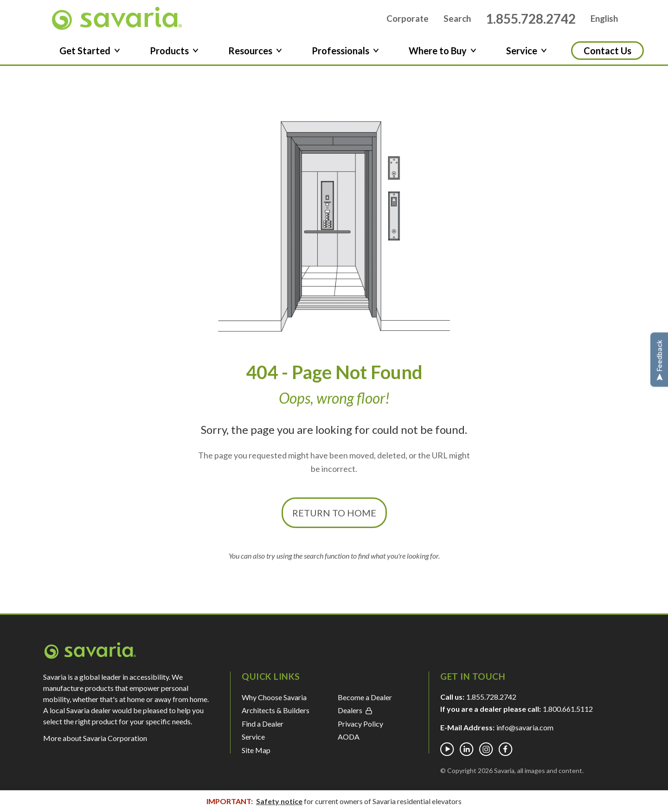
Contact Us (607, 54)
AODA (349, 740)
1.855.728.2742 (531, 20)
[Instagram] (486, 753)
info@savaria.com (525, 731)
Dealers (355, 713)
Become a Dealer (365, 700)
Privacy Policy (360, 726)
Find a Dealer (263, 726)
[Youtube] (447, 753)
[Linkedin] (467, 753)
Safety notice (279, 801)
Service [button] (527, 54)
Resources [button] (255, 54)
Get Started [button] (90, 54)
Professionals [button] (345, 54)
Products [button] (174, 54)
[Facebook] (506, 753)
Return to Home (334, 516)
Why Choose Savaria (274, 700)
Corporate (408, 20)
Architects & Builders (276, 713)
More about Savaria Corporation (95, 741)
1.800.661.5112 (568, 712)
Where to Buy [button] (443, 54)
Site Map (256, 753)
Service (253, 740)
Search (457, 20)
